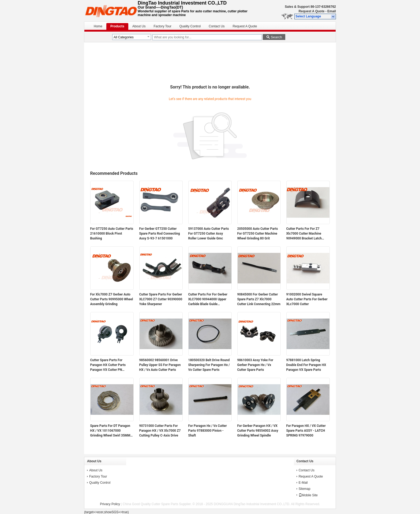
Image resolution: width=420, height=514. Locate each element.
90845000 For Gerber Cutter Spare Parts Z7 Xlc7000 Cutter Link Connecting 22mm (259, 299)
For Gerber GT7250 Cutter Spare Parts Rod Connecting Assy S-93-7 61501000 (160, 234)
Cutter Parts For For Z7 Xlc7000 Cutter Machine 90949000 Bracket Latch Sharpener (304, 234)
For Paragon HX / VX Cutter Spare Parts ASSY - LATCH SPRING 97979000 (306, 431)
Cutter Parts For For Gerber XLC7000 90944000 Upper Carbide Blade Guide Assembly (208, 299)
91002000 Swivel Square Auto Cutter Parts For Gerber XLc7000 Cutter (307, 299)
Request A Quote (312, 11)
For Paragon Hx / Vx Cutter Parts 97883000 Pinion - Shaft (208, 431)
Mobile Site (308, 495)
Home (98, 26)
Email (332, 11)
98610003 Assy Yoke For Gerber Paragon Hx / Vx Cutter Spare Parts (255, 365)
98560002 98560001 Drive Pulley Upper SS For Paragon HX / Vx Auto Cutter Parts (160, 365)
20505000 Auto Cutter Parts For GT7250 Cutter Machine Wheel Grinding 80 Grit (258, 234)
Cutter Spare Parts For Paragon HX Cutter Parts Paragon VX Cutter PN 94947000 (108, 365)
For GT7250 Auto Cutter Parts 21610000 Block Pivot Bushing (112, 234)
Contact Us (217, 26)
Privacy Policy (110, 504)
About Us (139, 26)
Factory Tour (162, 26)
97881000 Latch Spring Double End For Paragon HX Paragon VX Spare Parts (306, 365)
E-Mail (303, 483)
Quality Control (190, 26)
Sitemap (305, 489)
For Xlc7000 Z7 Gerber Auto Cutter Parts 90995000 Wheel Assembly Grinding (112, 299)
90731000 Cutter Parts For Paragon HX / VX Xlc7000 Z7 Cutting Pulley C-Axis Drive (160, 431)
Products (117, 26)
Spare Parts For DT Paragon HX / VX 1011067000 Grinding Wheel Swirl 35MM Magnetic (110, 431)
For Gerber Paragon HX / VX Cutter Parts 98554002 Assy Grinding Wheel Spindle (258, 431)
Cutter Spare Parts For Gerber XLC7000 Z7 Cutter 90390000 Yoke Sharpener (161, 299)
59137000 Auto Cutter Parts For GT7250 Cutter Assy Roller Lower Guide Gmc (209, 234)
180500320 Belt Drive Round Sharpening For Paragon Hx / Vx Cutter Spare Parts (209, 365)
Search (276, 37)
